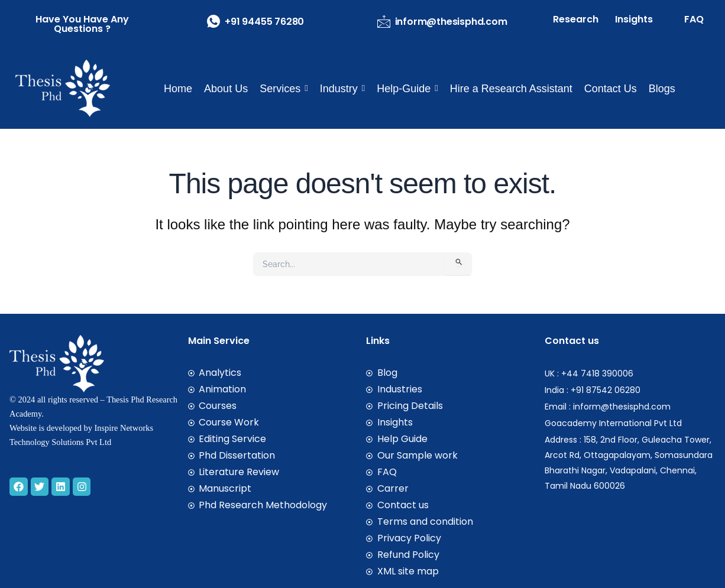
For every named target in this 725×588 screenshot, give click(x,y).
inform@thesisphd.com (451, 22)
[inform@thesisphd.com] (384, 21)
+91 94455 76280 (264, 22)
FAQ (694, 19)
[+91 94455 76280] (213, 21)
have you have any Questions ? (82, 24)
